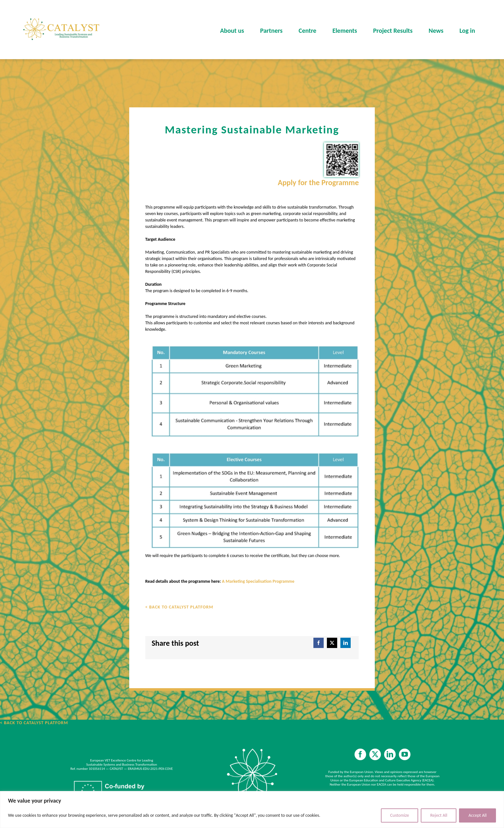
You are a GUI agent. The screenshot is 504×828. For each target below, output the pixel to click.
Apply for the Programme (318, 182)
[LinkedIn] (346, 643)
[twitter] (375, 754)
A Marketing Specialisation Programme (258, 581)
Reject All (439, 815)
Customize (400, 815)
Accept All (477, 815)
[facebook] (360, 754)
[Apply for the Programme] (341, 160)
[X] (332, 643)
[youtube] (405, 754)
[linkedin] (390, 754)
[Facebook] (319, 643)
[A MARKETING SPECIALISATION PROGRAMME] (252, 446)
